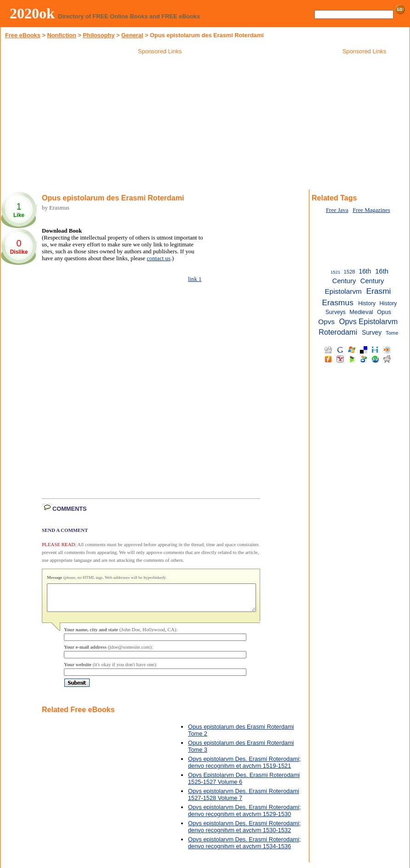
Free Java (337, 210)
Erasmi (379, 291)
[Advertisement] (160, 124)
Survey (372, 333)
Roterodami (338, 332)
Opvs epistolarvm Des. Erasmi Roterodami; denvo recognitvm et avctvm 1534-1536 (244, 848)
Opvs (326, 322)
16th (365, 271)
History (367, 303)
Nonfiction (61, 35)
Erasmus (338, 303)
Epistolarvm (343, 291)
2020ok (32, 13)
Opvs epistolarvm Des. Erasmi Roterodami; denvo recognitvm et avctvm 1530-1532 (244, 832)
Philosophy (99, 35)
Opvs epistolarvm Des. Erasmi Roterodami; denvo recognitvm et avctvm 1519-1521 (244, 768)
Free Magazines (371, 210)
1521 (335, 272)
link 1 (195, 279)
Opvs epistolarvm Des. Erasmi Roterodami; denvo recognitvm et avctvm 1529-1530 (244, 816)
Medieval (361, 312)
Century (372, 281)
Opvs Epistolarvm (368, 321)
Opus (384, 312)
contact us (159, 258)
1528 (350, 272)
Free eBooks (23, 35)
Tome (392, 333)
